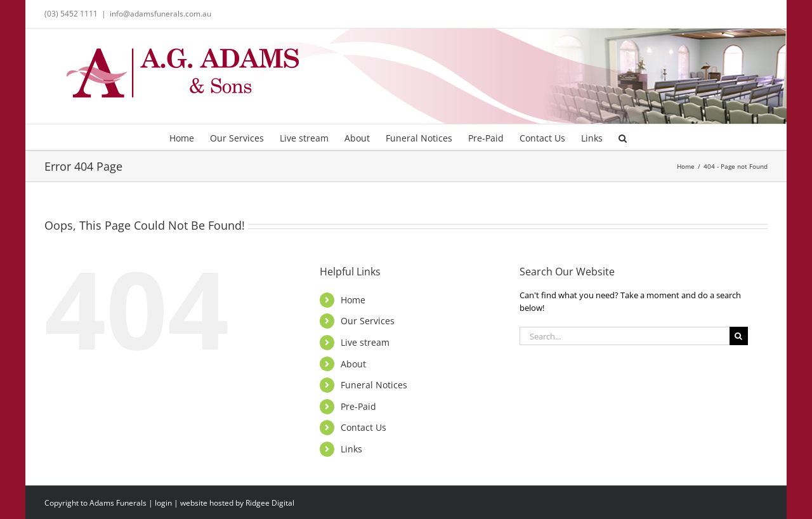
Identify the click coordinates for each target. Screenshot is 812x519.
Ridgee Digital (270, 503)
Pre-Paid (358, 406)
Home (353, 300)
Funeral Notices (374, 385)
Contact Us (363, 427)
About (353, 364)
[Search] (739, 336)
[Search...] (625, 336)
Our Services (368, 321)
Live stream (365, 342)
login (163, 503)
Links (351, 449)
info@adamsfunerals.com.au (160, 14)
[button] (623, 137)
